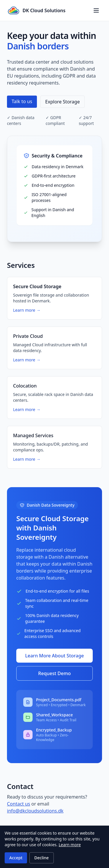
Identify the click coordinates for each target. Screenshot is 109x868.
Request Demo (54, 673)
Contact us (19, 804)
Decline (42, 858)
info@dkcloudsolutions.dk (35, 811)
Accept (16, 858)
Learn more (70, 845)
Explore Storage (63, 102)
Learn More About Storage (54, 656)
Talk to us (22, 101)
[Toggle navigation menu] (96, 10)
